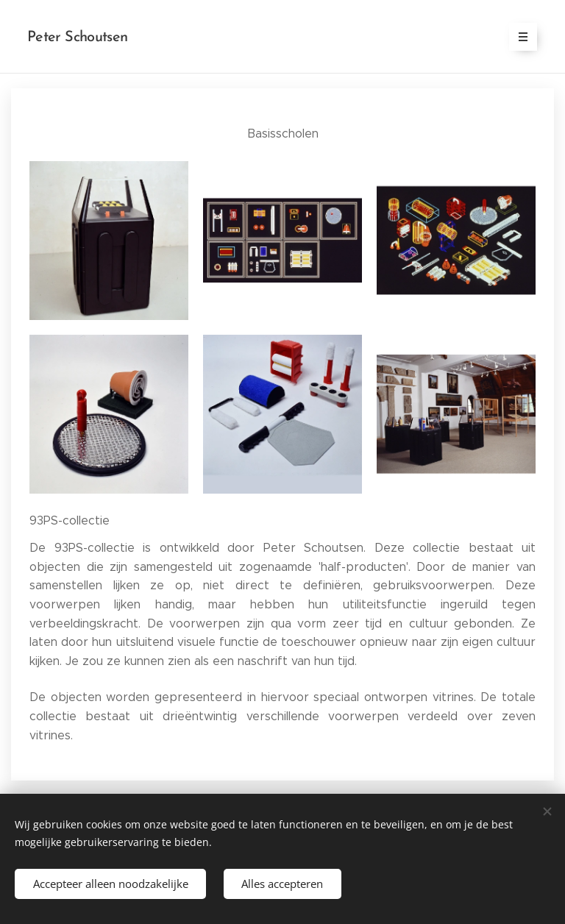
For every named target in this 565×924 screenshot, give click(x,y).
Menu (518, 37)
